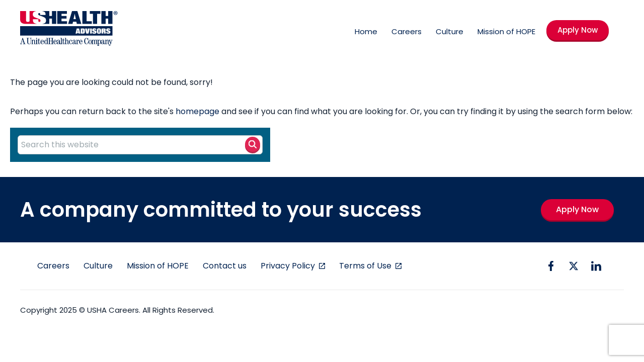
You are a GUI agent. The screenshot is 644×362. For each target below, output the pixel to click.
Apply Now (578, 30)
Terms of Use (366, 266)
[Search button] (253, 144)
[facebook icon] (551, 266)
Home (366, 31)
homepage (197, 111)
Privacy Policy (289, 266)
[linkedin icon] (596, 266)
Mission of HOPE (506, 31)
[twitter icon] (574, 266)
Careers (407, 31)
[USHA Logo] (69, 30)
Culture (450, 31)
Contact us (225, 266)
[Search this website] (140, 145)
